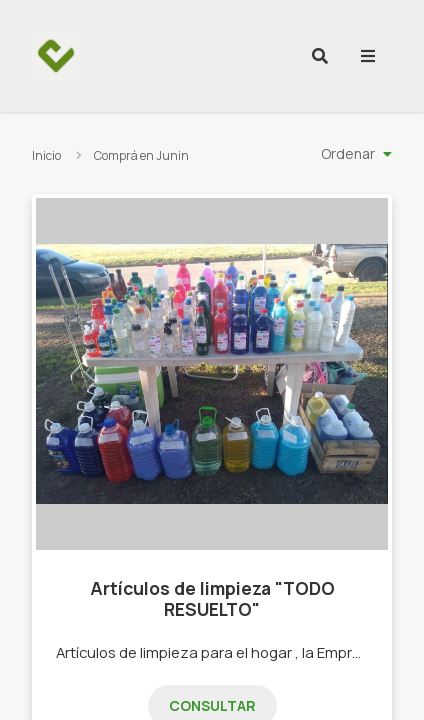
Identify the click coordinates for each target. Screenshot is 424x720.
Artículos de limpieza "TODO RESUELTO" (212, 598)
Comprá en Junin (141, 155)
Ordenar (348, 153)
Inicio (46, 155)
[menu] (368, 56)
